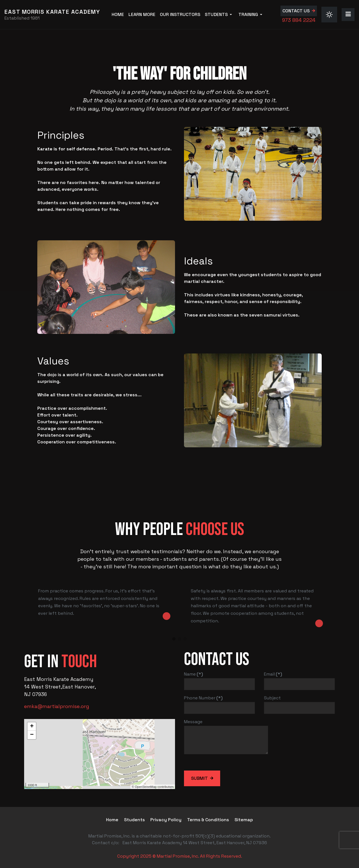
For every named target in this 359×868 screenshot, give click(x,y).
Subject (272, 698)
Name (194, 674)
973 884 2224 (296, 20)
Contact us (293, 11)
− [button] (32, 735)
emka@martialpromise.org (57, 706)
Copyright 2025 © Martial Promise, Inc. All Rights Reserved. (180, 856)
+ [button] (32, 727)
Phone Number (203, 698)
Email (273, 674)
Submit (199, 778)
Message (193, 722)
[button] (218, 15)
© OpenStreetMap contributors (153, 787)
